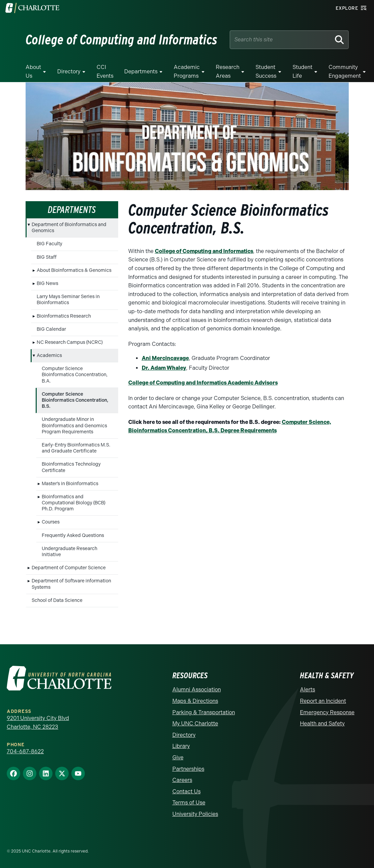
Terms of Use (189, 803)
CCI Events (105, 71)
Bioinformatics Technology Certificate (71, 467)
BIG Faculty (49, 244)
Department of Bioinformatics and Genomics (69, 228)
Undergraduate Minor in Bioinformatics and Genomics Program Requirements (74, 425)
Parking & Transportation (204, 712)
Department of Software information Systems (71, 584)
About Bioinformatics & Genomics (74, 270)
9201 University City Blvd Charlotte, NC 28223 (38, 722)
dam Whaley (170, 368)
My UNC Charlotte (195, 724)
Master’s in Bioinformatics (70, 484)
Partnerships (188, 769)
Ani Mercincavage (165, 358)
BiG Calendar (51, 329)
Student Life (302, 71)
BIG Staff (47, 257)
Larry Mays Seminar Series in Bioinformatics (68, 300)
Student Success (266, 71)
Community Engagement (345, 71)
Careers (182, 780)
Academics (49, 355)
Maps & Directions (195, 701)
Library (181, 746)
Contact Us (186, 791)
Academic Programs (187, 71)
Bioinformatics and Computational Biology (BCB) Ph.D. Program (74, 503)
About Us (33, 71)
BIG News (47, 283)
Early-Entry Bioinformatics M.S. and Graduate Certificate (76, 448)
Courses (51, 522)
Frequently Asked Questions (73, 535)
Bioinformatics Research (64, 316)
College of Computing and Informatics (204, 251)
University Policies (195, 814)
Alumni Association (197, 690)
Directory (69, 71)
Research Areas (228, 71)
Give (178, 757)
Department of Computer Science (69, 568)
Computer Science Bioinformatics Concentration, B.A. (75, 375)
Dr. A (148, 368)
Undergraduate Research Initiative (70, 552)
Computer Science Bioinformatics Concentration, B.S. (75, 400)
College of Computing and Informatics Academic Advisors (203, 383)
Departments (141, 71)
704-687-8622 (25, 751)
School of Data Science (57, 600)
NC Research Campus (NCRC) (70, 342)
